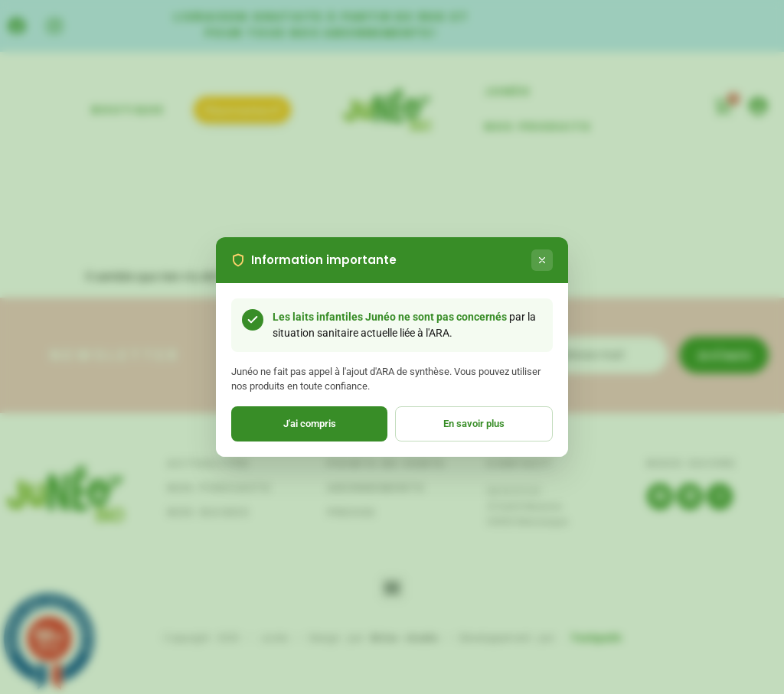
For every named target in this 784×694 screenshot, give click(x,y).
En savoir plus (474, 424)
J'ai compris (310, 424)
